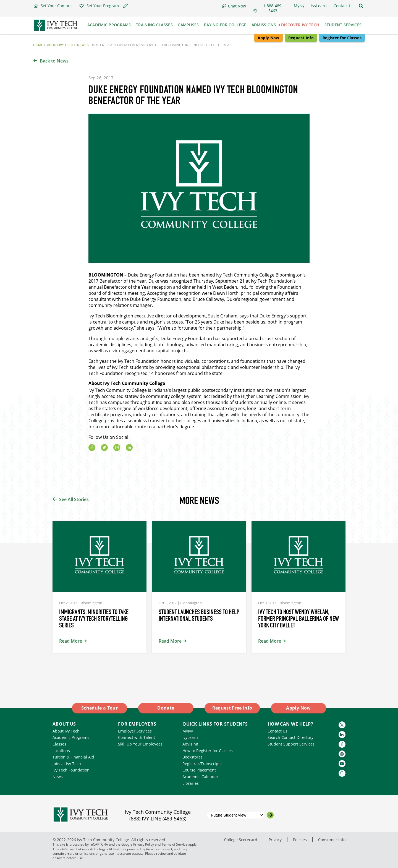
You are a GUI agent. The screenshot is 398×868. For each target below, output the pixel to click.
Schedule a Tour (99, 708)
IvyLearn (190, 737)
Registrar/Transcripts (202, 764)
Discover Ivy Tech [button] (300, 25)
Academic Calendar (200, 777)
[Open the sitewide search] (361, 6)
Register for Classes (342, 38)
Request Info (301, 38)
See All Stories (74, 499)
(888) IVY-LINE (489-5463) (158, 819)
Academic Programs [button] (109, 25)
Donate (166, 708)
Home (38, 45)
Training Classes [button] (154, 25)
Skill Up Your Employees (140, 744)
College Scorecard (241, 840)
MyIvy (188, 731)
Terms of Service (174, 844)
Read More (71, 641)
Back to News (54, 61)
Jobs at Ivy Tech (67, 764)
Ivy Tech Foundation (71, 770)
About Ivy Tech (60, 45)
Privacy (275, 840)
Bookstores (193, 757)
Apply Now (269, 38)
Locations (61, 751)
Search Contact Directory (290, 737)
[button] (53, 6)
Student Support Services (291, 744)
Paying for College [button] (225, 25)
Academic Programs (71, 737)
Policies (300, 840)
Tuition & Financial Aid (73, 757)
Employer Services (135, 731)
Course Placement (199, 770)
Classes (59, 744)
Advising (190, 744)
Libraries (191, 783)
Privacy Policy (144, 844)
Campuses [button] (188, 25)
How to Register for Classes (208, 751)
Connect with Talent (137, 737)
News (82, 45)
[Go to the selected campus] (270, 815)
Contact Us (277, 731)
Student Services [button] (343, 25)
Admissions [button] (264, 25)
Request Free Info (232, 708)
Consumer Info (332, 840)
